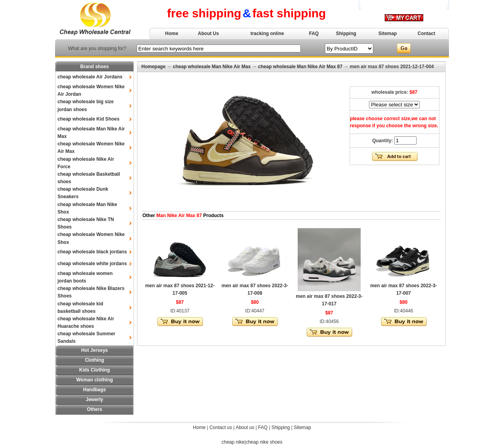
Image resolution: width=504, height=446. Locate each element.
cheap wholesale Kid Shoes (88, 119)
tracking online (267, 33)
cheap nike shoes (264, 442)
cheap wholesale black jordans (92, 252)
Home (171, 33)
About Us (208, 33)
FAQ (314, 33)
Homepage (153, 67)
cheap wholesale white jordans (92, 264)
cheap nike (233, 442)
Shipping (346, 33)
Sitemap (388, 33)
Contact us (221, 427)
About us (245, 427)
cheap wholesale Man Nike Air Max (212, 67)
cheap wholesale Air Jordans (90, 77)
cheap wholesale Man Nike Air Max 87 (300, 67)
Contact (427, 33)
